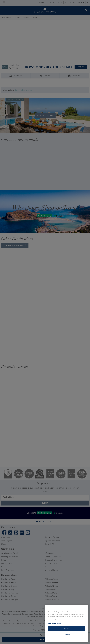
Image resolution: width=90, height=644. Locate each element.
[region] (67, 624)
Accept (67, 628)
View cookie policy (54, 624)
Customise (67, 635)
